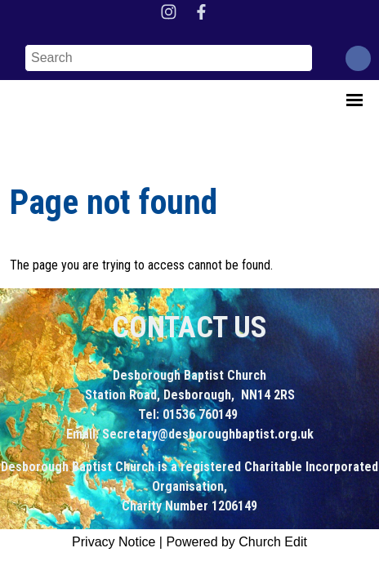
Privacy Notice (114, 542)
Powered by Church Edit (236, 542)
